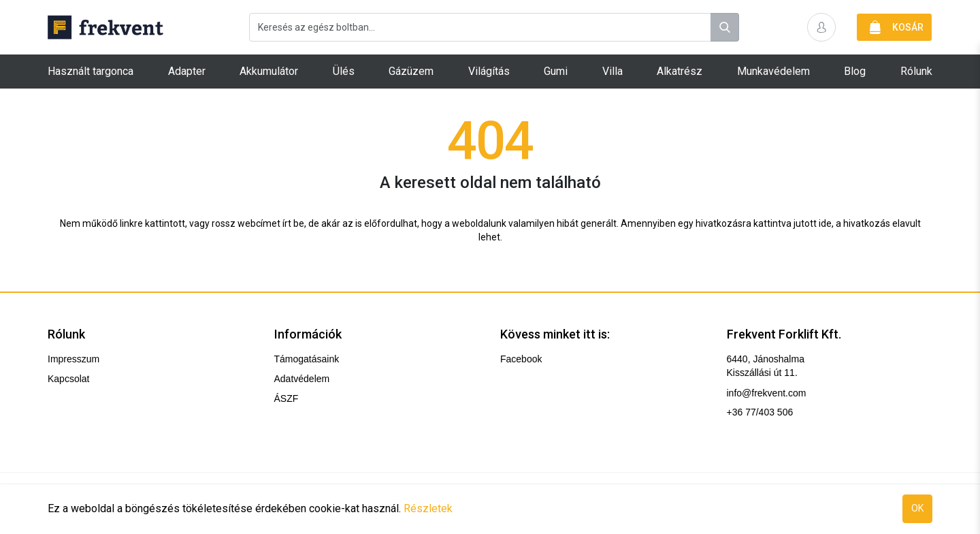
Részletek (428, 508)
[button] (821, 27)
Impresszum (73, 359)
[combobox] (494, 27)
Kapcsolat (68, 379)
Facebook (521, 359)
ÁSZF (287, 398)
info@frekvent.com (767, 393)
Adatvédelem (302, 379)
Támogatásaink (307, 359)
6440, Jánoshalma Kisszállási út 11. (766, 366)
